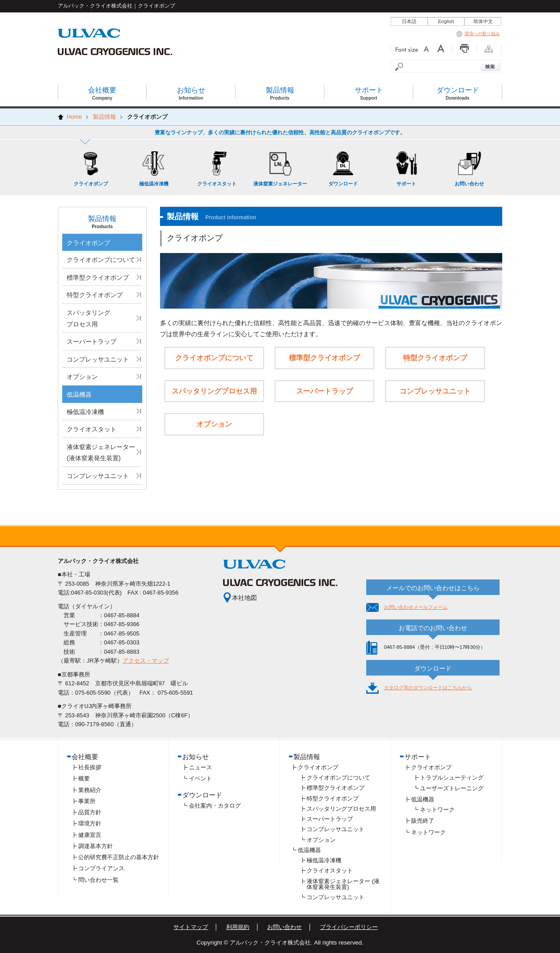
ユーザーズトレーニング (452, 788)
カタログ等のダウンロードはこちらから (428, 688)
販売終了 (423, 821)
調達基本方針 (96, 846)
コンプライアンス (101, 868)
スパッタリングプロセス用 (88, 318)
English (446, 21)
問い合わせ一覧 (98, 880)
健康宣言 (90, 835)
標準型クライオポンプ (98, 277)
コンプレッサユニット (98, 359)
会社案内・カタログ (215, 806)
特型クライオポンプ (95, 295)
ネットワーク (437, 810)
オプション (82, 377)
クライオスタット (92, 429)
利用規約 (238, 927)
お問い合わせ (284, 927)
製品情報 (307, 757)
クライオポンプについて (101, 260)
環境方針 (90, 823)
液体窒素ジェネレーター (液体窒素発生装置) (101, 453)
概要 (84, 778)
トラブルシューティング (452, 778)
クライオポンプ (88, 243)
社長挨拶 (90, 767)
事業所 (87, 801)
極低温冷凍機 (85, 412)
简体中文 (483, 21)
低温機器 (79, 394)
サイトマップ (191, 927)
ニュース (200, 767)
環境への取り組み (478, 34)
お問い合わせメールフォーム (416, 607)
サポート (418, 757)
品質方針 (90, 812)
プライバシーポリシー (349, 927)
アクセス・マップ (146, 661)
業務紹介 (90, 790)
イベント (200, 778)
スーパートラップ (92, 342)
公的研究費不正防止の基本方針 (119, 857)
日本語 (409, 21)
